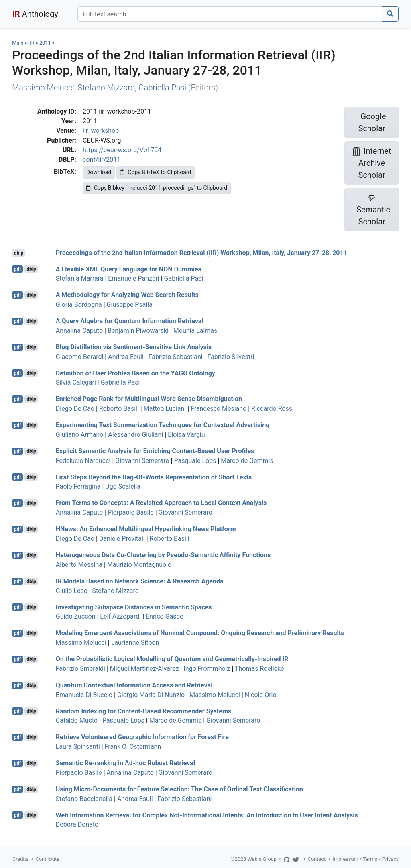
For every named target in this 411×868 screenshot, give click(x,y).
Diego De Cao (75, 409)
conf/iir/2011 (102, 160)
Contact (317, 859)
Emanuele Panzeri (133, 278)
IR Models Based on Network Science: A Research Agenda (140, 581)
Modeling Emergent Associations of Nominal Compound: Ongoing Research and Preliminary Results (200, 633)
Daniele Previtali (122, 539)
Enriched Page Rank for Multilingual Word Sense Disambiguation (149, 399)
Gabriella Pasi (162, 88)
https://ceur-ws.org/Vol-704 (122, 150)
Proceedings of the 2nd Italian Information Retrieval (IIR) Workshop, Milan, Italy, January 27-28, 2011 (201, 253)
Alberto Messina (79, 565)
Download (99, 172)
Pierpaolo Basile (131, 512)
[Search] (230, 14)
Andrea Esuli (126, 357)
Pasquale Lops (195, 461)
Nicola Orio (261, 695)
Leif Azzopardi (120, 616)
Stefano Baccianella (84, 799)
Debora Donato (77, 824)
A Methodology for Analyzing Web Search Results (127, 295)
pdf (18, 269)
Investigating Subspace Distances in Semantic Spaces (134, 607)
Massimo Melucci (43, 88)
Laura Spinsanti (78, 747)
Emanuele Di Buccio (84, 695)
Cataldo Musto (77, 720)
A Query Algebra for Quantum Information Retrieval (130, 321)
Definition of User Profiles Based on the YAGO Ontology (135, 373)
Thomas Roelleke (259, 669)
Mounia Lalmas (195, 331)
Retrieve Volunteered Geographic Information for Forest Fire (142, 737)
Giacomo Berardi (80, 357)
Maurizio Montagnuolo (139, 565)
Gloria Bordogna (79, 305)
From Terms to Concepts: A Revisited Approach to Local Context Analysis (161, 503)
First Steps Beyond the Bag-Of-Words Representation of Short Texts (154, 477)
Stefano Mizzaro (107, 88)
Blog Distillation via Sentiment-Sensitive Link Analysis (134, 347)
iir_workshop (101, 131)
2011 (45, 43)
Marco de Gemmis (247, 461)
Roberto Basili (119, 409)
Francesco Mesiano (219, 409)
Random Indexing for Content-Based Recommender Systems (143, 711)
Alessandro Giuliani (135, 435)
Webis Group (262, 859)
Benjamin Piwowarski (138, 331)
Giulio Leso (72, 591)
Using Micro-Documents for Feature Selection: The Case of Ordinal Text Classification (179, 789)
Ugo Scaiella (123, 486)
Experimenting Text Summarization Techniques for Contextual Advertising (163, 425)
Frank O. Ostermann (133, 747)
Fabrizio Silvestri (231, 357)
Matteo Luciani (165, 409)
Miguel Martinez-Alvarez (144, 669)
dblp (19, 253)
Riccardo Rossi (273, 409)
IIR (32, 43)
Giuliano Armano (80, 435)
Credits (20, 859)
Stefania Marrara (80, 278)
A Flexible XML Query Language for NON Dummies (129, 269)
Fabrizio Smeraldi (80, 669)
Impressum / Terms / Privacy (365, 859)
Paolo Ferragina (78, 486)
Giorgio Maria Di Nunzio (151, 695)
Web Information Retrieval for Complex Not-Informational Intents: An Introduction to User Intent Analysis (207, 815)
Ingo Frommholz (207, 669)
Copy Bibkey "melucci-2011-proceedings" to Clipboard (157, 188)
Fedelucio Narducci (83, 461)
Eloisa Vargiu (186, 435)
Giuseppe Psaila (130, 305)
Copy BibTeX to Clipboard (156, 172)
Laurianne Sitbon (135, 643)
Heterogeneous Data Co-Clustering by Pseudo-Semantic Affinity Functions (163, 555)
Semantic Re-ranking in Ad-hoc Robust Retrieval (125, 763)
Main (18, 43)
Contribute (47, 859)
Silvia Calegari (76, 382)
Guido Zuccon (76, 616)
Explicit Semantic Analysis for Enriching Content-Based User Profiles (155, 451)
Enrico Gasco (165, 616)
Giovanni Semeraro (142, 461)
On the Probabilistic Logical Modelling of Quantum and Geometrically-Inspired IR (172, 659)
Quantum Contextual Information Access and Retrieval (134, 685)
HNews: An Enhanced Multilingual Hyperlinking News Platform (146, 529)
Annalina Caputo (79, 331)
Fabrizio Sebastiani (176, 357)
